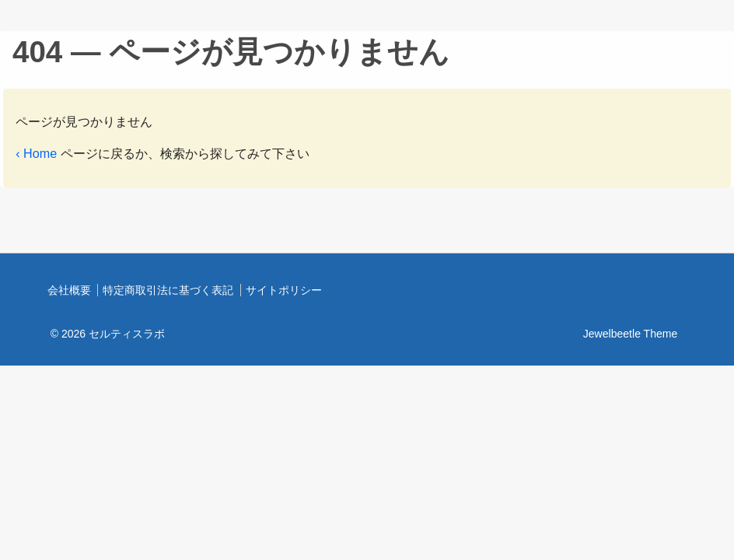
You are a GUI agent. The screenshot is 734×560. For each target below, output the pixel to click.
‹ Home (36, 153)
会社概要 (69, 290)
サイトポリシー (284, 290)
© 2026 (108, 334)
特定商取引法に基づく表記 (168, 290)
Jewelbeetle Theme (631, 334)
